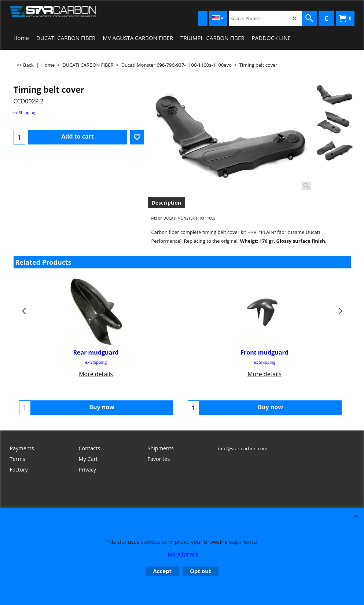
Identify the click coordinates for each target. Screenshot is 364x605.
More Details (183, 554)
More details (96, 374)
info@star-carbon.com (243, 448)
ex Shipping (24, 112)
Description (167, 203)
